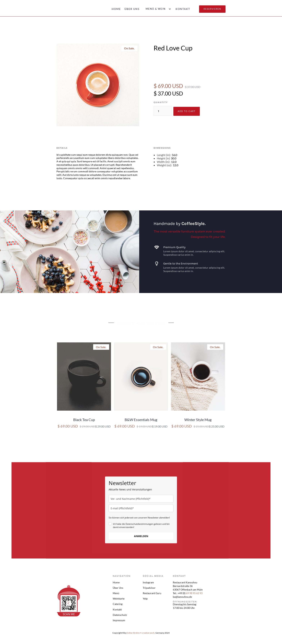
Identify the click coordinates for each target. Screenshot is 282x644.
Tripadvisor (149, 590)
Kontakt (183, 9)
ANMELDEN (141, 538)
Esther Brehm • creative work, (141, 635)
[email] (141, 511)
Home (116, 9)
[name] (141, 501)
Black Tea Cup (84, 422)
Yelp (145, 601)
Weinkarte (119, 601)
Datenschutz (120, 617)
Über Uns (118, 590)
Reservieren (212, 9)
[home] (66, 8)
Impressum (119, 623)
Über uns (132, 9)
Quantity (161, 102)
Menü (116, 595)
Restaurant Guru (152, 595)
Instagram (148, 585)
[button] (157, 9)
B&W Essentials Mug (141, 422)
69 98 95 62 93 (194, 595)
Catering (118, 606)
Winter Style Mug (198, 422)
